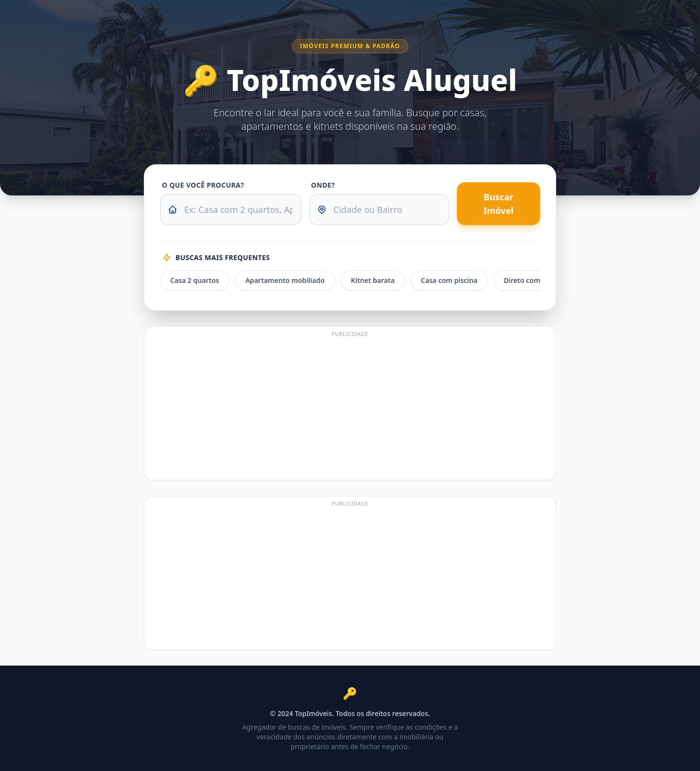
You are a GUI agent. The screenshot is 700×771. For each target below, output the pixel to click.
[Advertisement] (350, 408)
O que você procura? (203, 185)
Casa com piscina (449, 280)
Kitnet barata (373, 280)
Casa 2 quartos (195, 280)
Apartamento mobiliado (285, 280)
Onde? (323, 185)
